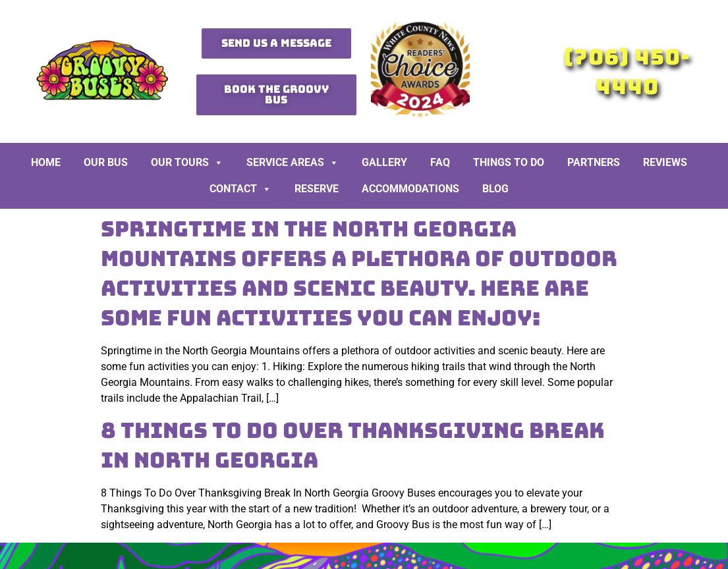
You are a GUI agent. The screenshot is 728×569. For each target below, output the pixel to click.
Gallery (384, 162)
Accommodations (410, 189)
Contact (240, 189)
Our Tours (187, 163)
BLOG (495, 189)
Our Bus (106, 162)
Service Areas (293, 163)
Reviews (665, 162)
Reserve (317, 189)
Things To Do (509, 162)
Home (46, 162)
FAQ (440, 162)
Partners (594, 162)
